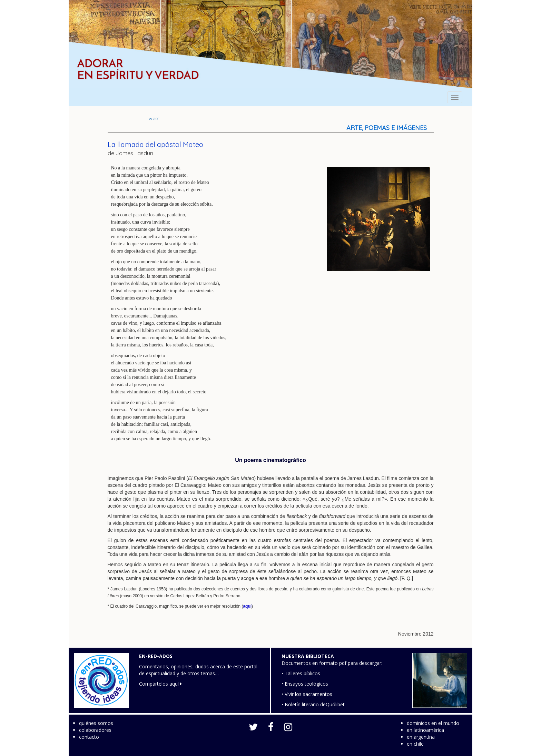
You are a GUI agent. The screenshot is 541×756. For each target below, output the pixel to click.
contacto (89, 737)
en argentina (421, 737)
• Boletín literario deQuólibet (313, 704)
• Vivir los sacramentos (307, 694)
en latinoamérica (425, 730)
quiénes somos (96, 723)
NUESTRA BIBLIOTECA (308, 656)
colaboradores (95, 730)
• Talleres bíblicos (301, 673)
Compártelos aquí (160, 684)
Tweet (153, 118)
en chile (415, 744)
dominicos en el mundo (433, 723)
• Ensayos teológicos (305, 684)
